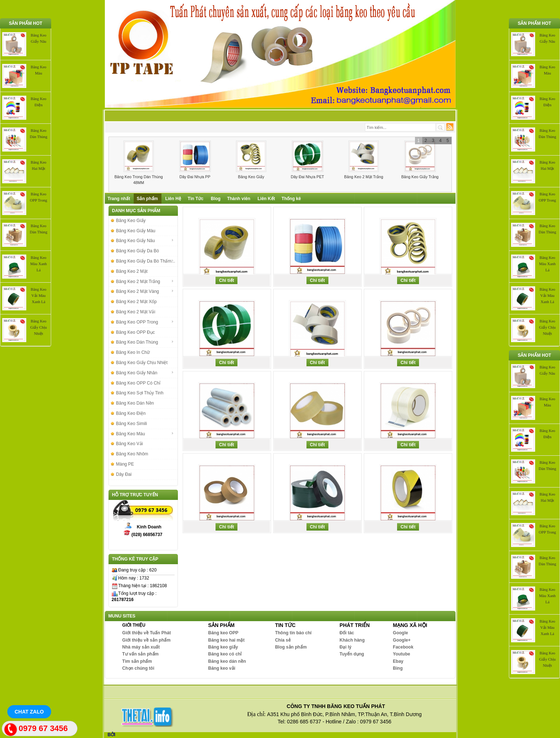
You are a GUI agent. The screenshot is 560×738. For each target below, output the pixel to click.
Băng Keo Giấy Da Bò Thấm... (146, 261)
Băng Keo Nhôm (132, 454)
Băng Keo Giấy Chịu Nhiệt (39, 327)
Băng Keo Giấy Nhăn (145, 373)
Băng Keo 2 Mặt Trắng (364, 177)
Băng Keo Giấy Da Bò (138, 251)
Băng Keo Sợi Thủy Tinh (140, 393)
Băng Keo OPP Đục (136, 332)
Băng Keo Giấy (251, 177)
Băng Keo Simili (132, 424)
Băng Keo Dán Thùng (145, 342)
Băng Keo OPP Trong (145, 322)
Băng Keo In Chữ (133, 352)
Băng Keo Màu (145, 434)
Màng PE (125, 464)
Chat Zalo (29, 712)
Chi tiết (227, 280)
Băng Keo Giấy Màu (136, 231)
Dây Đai (124, 474)
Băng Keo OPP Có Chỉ (138, 383)
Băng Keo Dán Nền (135, 403)
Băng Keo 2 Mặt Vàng (145, 291)
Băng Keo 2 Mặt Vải (136, 312)
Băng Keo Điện (131, 413)
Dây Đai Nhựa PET (307, 177)
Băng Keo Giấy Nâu (145, 241)
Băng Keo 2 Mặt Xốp (136, 302)
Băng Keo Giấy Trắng (420, 177)
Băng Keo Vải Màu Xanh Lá (39, 296)
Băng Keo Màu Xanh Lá (39, 264)
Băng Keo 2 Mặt (132, 271)
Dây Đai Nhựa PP (195, 177)
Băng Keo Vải (130, 444)
